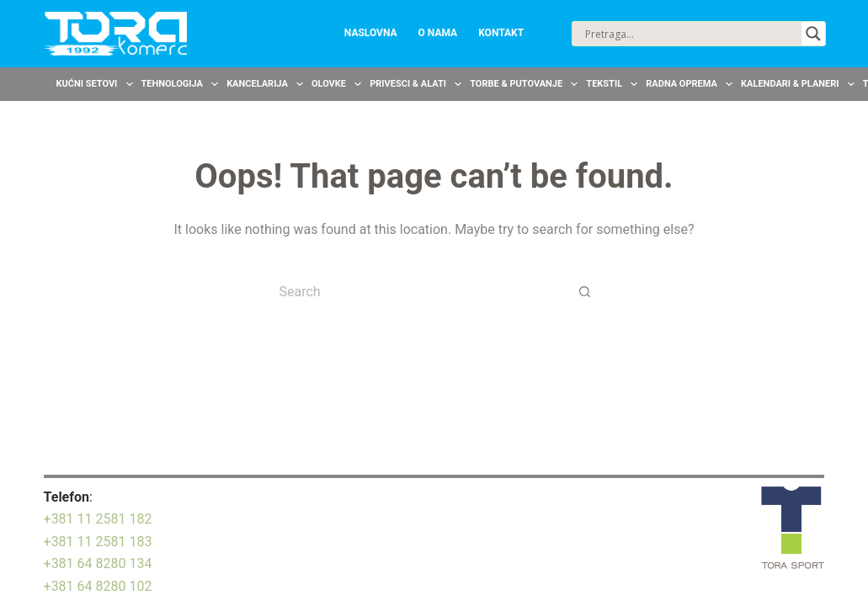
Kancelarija (267, 84)
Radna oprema (691, 84)
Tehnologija (182, 84)
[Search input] (691, 34)
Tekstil (614, 84)
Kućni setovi (97, 84)
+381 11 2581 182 (98, 519)
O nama (438, 33)
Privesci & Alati (418, 84)
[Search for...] (417, 291)
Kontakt (501, 33)
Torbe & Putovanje (526, 84)
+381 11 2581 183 (98, 542)
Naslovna (371, 33)
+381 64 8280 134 (98, 563)
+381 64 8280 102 (98, 586)
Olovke (338, 84)
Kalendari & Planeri (800, 84)
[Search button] (585, 291)
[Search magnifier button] (813, 34)
